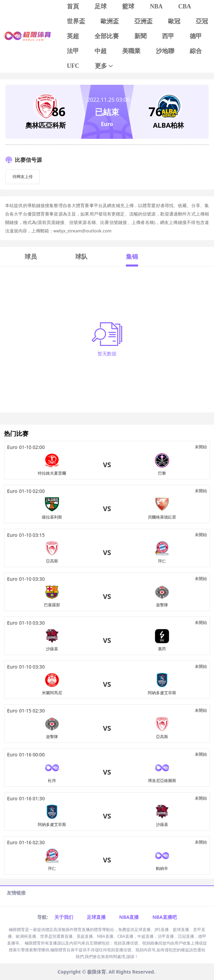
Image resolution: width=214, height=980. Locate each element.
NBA (156, 6)
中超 (101, 51)
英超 (73, 36)
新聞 (140, 36)
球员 (31, 256)
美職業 (131, 51)
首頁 (73, 6)
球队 (81, 256)
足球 (101, 6)
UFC (73, 66)
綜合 (196, 51)
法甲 (73, 51)
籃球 (128, 6)
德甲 (196, 36)
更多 (104, 66)
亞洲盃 (143, 21)
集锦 (132, 256)
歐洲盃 (110, 21)
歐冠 (174, 21)
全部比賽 (107, 36)
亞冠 (202, 21)
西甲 (168, 36)
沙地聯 (165, 51)
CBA (185, 6)
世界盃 (76, 21)
